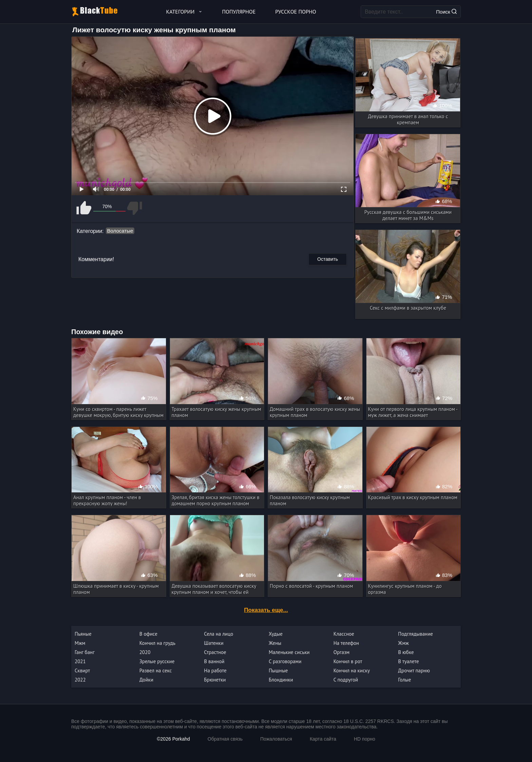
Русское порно (296, 12)
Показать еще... (266, 610)
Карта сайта (323, 739)
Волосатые (120, 231)
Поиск (446, 12)
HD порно (365, 739)
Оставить (328, 259)
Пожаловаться (276, 739)
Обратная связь (225, 739)
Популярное (239, 12)
